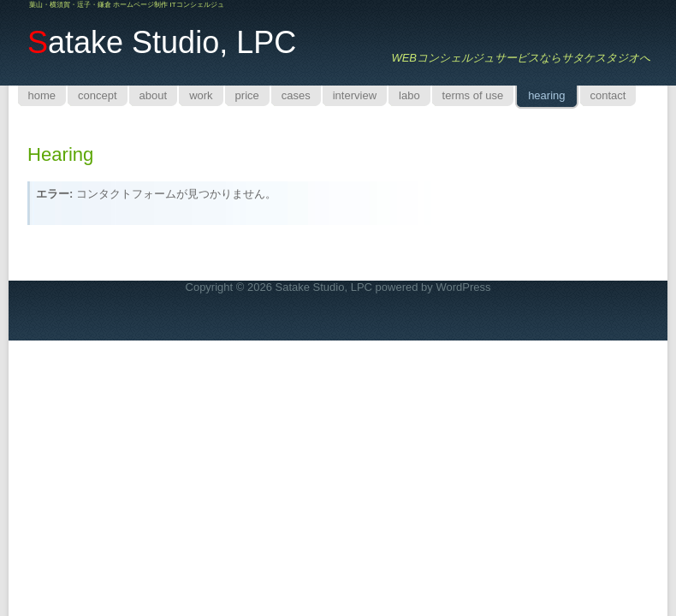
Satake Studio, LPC (324, 287)
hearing (60, 154)
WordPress (463, 287)
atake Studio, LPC (162, 42)
